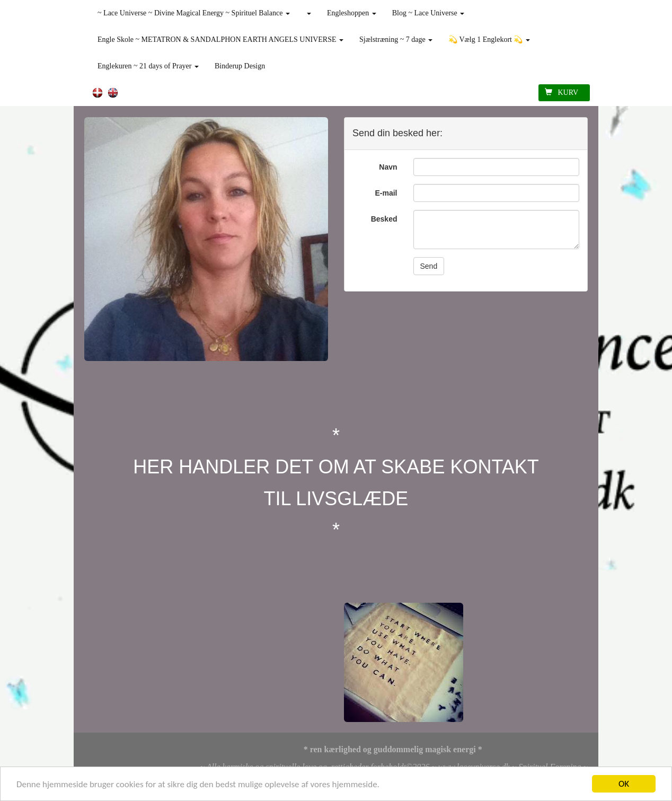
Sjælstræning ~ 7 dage (396, 39)
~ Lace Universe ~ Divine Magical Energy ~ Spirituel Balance (194, 13)
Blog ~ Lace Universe (428, 13)
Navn (388, 167)
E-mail (386, 193)
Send (429, 266)
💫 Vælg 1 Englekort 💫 (489, 39)
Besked (384, 219)
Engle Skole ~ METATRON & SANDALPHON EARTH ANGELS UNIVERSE (220, 39)
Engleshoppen (352, 13)
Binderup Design (240, 66)
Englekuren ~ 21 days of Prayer (148, 66)
